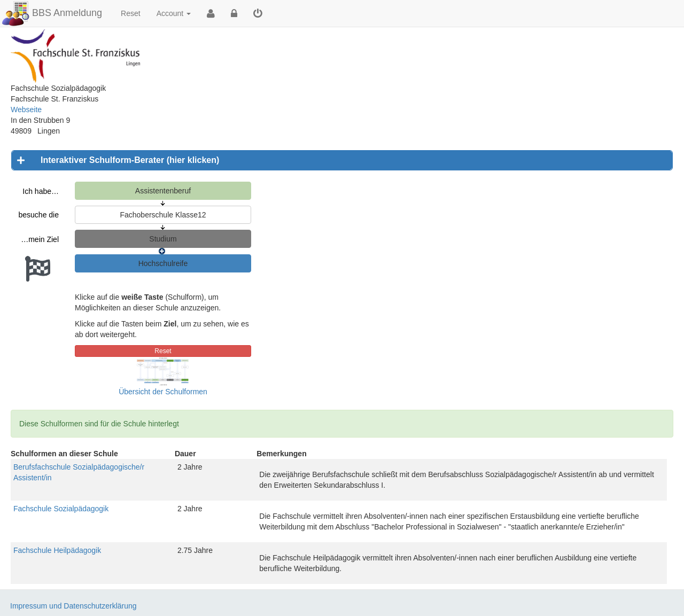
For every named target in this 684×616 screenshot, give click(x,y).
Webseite (26, 110)
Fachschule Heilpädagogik (57, 550)
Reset (131, 13)
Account (174, 13)
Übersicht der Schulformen (163, 392)
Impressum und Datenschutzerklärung (73, 606)
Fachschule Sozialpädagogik (61, 509)
